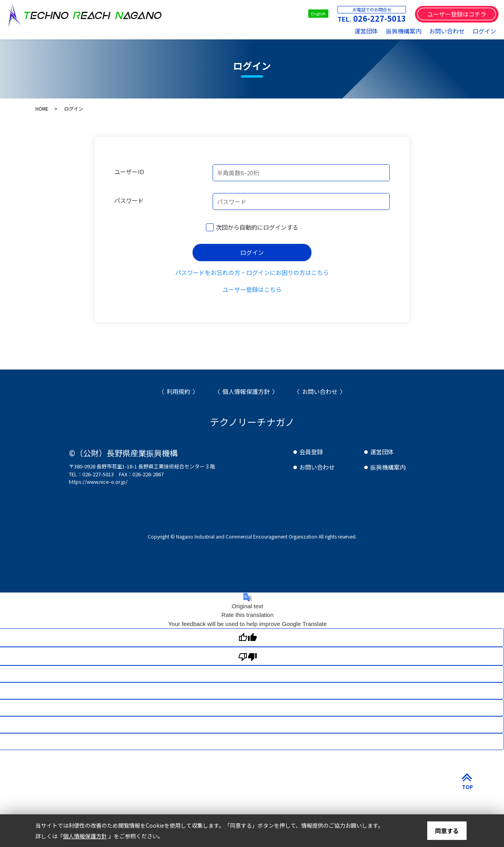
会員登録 (311, 452)
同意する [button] (447, 831)
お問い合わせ (447, 31)
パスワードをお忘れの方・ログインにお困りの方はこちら (252, 272)
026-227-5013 (380, 18)
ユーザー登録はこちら (252, 289)
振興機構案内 (404, 31)
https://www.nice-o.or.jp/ (98, 482)
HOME (42, 109)
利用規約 (178, 391)
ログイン (484, 31)
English (318, 13)
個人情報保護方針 (246, 391)
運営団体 (366, 31)
